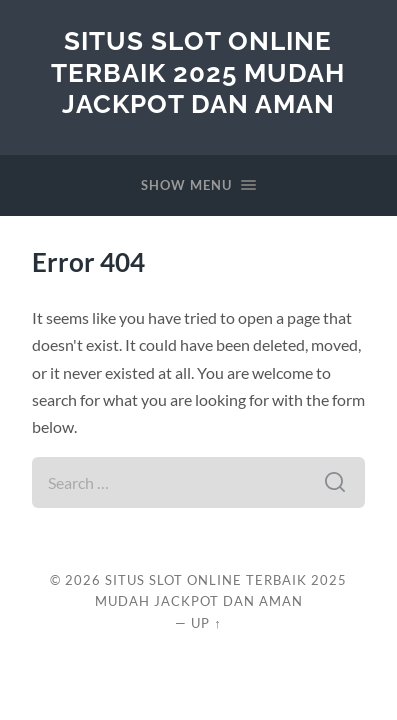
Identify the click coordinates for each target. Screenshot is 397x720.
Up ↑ (206, 623)
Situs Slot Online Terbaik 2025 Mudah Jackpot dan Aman (198, 72)
